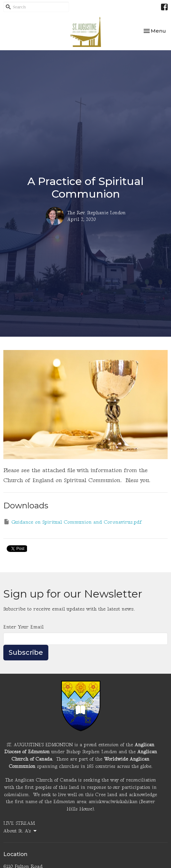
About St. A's (20, 831)
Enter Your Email (23, 627)
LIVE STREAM (19, 823)
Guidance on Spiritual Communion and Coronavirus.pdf (72, 522)
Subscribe (26, 652)
